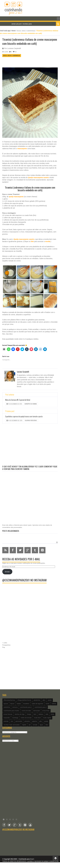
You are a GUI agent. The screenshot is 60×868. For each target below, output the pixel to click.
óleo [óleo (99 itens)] (47, 725)
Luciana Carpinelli (14, 48)
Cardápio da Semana (31, 404)
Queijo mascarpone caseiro (38, 178)
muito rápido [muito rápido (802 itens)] (47, 718)
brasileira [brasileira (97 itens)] (26, 704)
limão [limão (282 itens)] (52, 714)
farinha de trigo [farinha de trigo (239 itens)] (20, 714)
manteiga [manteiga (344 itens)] (15, 718)
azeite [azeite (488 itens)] (50, 700)
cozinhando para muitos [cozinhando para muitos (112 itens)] (11, 711)
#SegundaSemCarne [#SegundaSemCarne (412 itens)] (24, 700)
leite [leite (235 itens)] (47, 714)
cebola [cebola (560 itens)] (54, 704)
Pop (4, 647)
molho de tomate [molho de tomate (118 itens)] (26, 718)
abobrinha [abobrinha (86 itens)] (37, 700)
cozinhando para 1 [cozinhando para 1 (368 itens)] (26, 707)
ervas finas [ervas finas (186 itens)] (46, 711)
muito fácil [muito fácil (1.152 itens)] (37, 718)
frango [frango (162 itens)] (29, 714)
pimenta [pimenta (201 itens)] (27, 721)
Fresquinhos (6, 645)
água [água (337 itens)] (41, 725)
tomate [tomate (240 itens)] (35, 725)
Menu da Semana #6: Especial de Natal (18, 400)
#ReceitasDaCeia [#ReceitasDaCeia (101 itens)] (9, 700)
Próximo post (10, 411)
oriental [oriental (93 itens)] (6, 721)
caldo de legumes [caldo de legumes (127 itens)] (37, 704)
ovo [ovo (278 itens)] (12, 721)
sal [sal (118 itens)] (29, 725)
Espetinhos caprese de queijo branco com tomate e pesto (24, 416)
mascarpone (22, 149)
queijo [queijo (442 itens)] (46, 721)
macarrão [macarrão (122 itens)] (7, 718)
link (32, 241)
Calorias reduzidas (31, 420)
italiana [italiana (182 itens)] (41, 714)
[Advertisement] (29, 445)
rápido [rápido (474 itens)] (24, 725)
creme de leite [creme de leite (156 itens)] (26, 711)
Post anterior (10, 395)
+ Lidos (5, 643)
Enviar (7, 572)
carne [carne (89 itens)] (47, 704)
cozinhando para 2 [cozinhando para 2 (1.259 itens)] (41, 707)
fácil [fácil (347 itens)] (35, 714)
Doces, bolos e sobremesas (26, 31)
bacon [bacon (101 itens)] (12, 704)
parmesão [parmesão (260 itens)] (19, 721)
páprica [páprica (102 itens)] (35, 721)
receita (48, 241)
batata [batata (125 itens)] (19, 704)
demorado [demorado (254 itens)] (37, 711)
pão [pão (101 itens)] (41, 721)
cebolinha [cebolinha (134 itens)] (7, 707)
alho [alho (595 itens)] (44, 700)
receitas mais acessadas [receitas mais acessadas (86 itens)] (12, 725)
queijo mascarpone (16, 197)
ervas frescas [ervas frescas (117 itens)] (8, 714)
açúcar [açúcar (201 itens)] (6, 704)
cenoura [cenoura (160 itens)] (15, 707)
